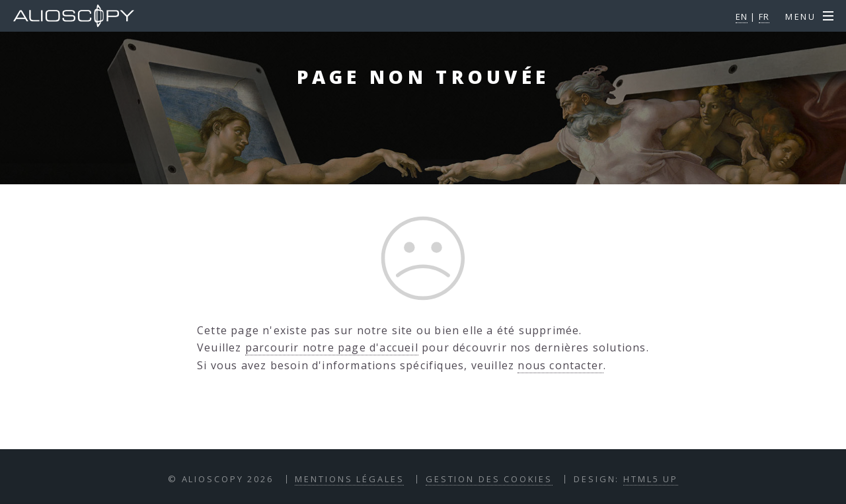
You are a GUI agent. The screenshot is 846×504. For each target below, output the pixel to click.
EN (742, 17)
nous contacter (560, 365)
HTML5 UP (651, 479)
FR (764, 17)
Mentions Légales (349, 479)
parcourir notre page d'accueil (332, 347)
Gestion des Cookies (489, 479)
